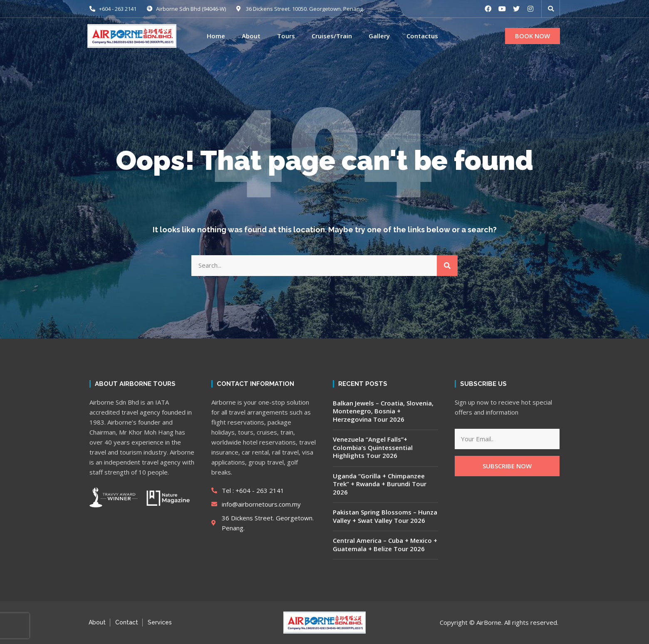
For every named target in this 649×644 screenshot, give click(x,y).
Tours (286, 36)
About (251, 36)
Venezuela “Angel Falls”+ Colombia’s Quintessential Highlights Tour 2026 (373, 447)
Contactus (422, 36)
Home (216, 36)
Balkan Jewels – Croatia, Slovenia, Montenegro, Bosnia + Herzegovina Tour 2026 (383, 411)
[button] (533, 36)
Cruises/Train (332, 36)
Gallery (379, 36)
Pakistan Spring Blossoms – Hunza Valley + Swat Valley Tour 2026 (385, 516)
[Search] (447, 266)
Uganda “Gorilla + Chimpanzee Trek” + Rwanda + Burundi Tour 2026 (380, 484)
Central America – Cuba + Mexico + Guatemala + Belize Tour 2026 (385, 545)
